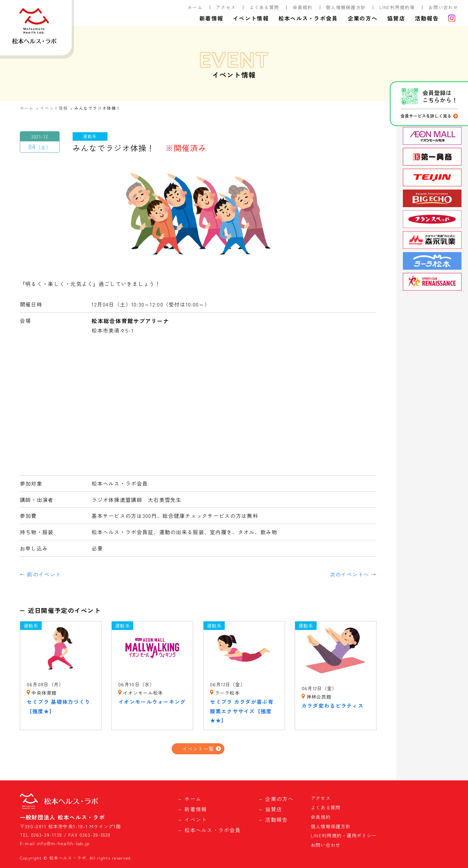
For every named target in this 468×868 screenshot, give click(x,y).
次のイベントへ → (353, 574)
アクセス (226, 7)
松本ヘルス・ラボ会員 (308, 18)
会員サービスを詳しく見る (426, 116)
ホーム (195, 7)
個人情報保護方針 (346, 7)
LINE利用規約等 (397, 7)
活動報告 (427, 18)
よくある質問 (264, 7)
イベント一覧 (198, 748)
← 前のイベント (40, 574)
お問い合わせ (443, 7)
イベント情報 (251, 18)
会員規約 (303, 7)
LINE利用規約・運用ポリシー (344, 835)
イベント (196, 819)
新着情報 (211, 18)
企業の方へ (363, 18)
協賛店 (396, 18)
